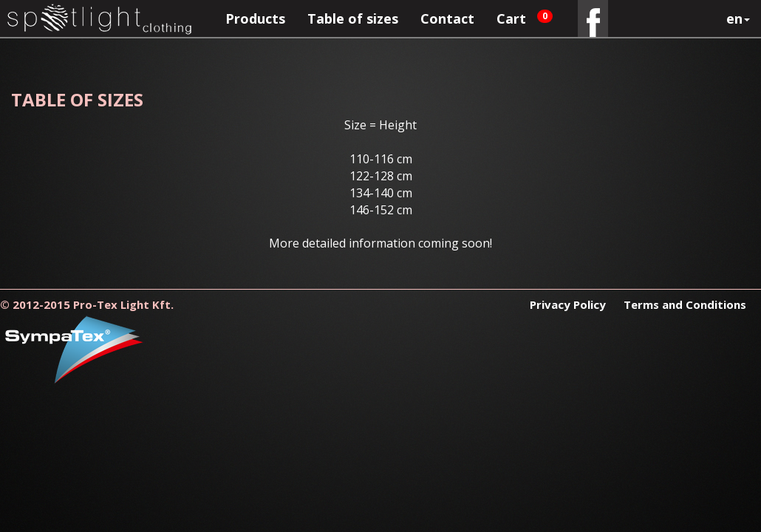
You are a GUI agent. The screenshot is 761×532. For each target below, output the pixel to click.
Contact (447, 18)
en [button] (738, 18)
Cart (525, 18)
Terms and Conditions (685, 304)
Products (255, 18)
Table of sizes (353, 18)
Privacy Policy (569, 304)
